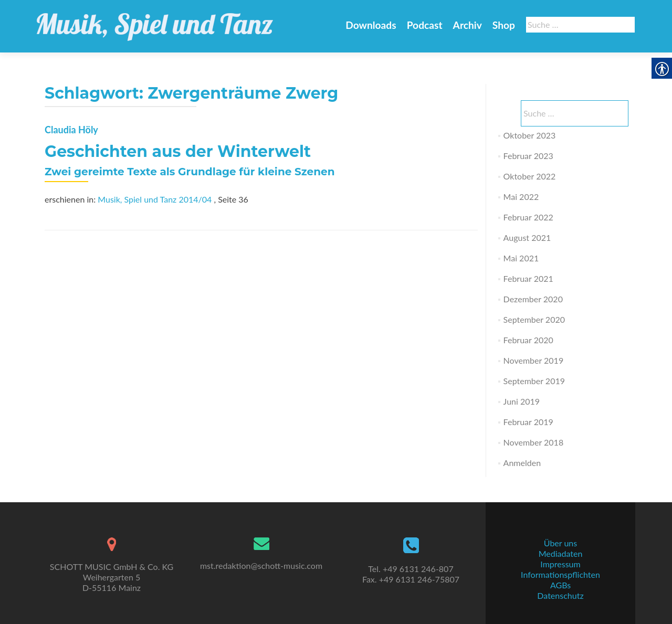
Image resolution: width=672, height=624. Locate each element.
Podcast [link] (425, 25)
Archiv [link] (468, 25)
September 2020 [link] (534, 319)
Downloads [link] (371, 25)
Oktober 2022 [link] (530, 176)
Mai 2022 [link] (521, 197)
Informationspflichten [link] (560, 574)
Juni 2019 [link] (522, 401)
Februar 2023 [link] (528, 156)
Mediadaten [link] (561, 553)
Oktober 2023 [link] (530, 135)
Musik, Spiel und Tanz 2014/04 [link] (155, 199)
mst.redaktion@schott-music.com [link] (261, 565)
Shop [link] (504, 25)
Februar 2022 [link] (528, 217)
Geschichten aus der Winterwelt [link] (178, 151)
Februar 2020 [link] (528, 340)
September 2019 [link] (534, 381)
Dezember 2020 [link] (533, 299)
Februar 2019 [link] (528, 422)
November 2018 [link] (534, 442)
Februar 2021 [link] (528, 278)
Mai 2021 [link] (521, 258)
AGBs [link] (560, 585)
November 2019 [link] (534, 360)
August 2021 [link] (527, 237)
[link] (155, 21)
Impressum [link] (560, 564)
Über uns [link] (560, 543)
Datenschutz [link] (560, 595)
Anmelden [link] (522, 463)
